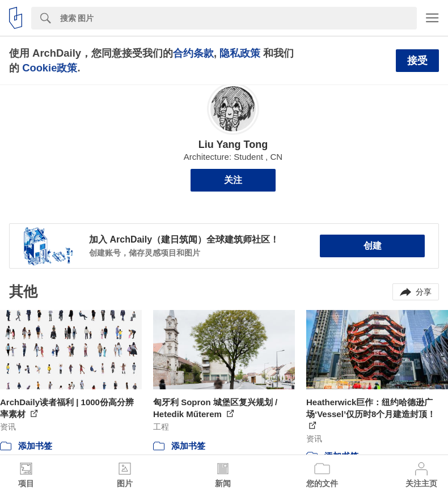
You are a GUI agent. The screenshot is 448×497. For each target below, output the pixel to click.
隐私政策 (240, 53)
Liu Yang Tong (233, 145)
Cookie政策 (50, 68)
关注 (233, 180)
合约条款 (193, 53)
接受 (417, 61)
